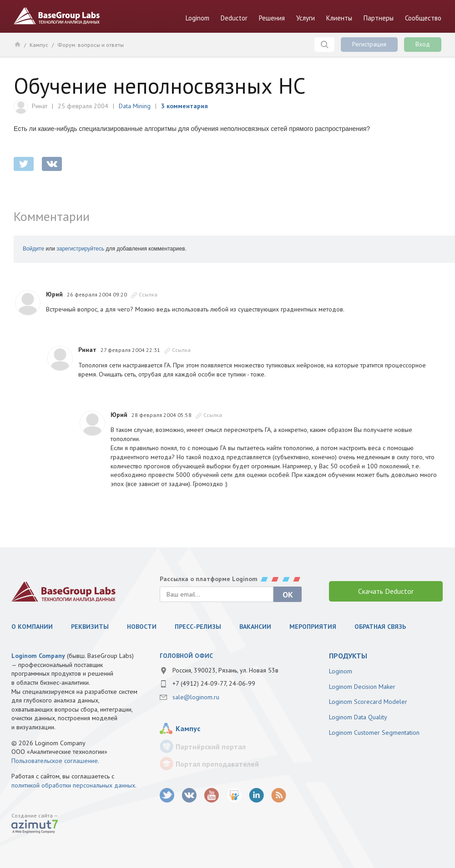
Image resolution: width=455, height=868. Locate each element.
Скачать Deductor (386, 591)
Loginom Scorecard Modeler (368, 702)
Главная (17, 44)
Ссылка (148, 294)
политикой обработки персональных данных (73, 785)
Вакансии (255, 627)
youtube (212, 795)
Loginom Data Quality (358, 717)
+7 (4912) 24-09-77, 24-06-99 (214, 683)
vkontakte (52, 164)
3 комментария (185, 106)
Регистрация (369, 44)
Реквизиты (90, 627)
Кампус (39, 45)
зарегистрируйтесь (80, 249)
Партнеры (379, 18)
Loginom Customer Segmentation (374, 733)
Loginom (197, 18)
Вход (423, 44)
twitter (24, 164)
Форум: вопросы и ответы (91, 45)
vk (190, 795)
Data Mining (135, 106)
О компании (32, 627)
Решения (272, 18)
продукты (348, 656)
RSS (279, 795)
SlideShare (234, 795)
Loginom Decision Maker (362, 687)
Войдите (33, 249)
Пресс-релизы (198, 627)
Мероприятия (313, 627)
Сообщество (423, 18)
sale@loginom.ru (196, 697)
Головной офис (186, 656)
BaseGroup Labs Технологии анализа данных (57, 16)
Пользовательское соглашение (55, 761)
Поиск (324, 45)
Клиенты (339, 18)
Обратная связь (380, 627)
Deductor (234, 18)
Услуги (306, 18)
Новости (142, 627)
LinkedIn (256, 795)
